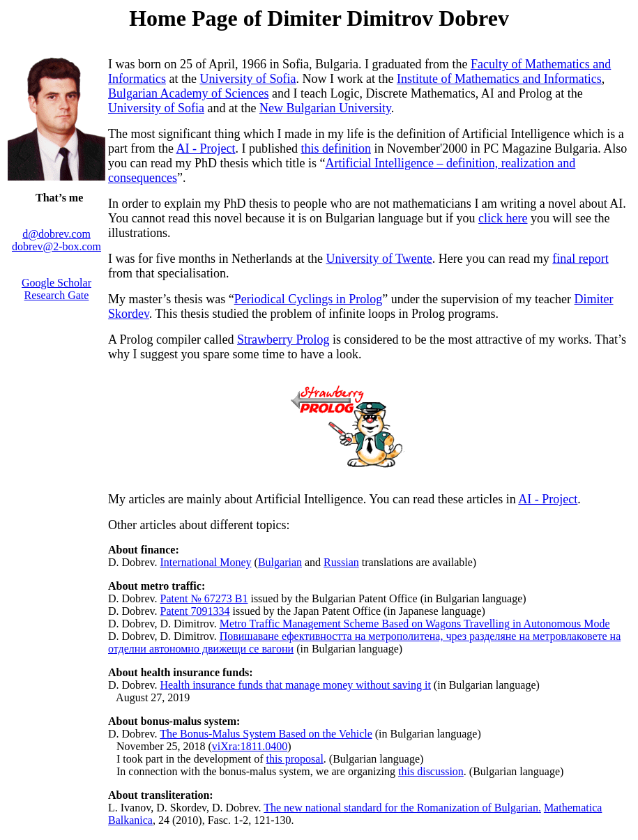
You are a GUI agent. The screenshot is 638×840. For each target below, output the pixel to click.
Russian (341, 562)
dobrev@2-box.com (56, 246)
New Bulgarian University (325, 108)
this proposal (295, 759)
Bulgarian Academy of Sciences (188, 93)
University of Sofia (248, 79)
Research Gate (57, 295)
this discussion (431, 771)
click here (503, 218)
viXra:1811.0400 (250, 746)
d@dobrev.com (56, 234)
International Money (206, 562)
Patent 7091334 (195, 611)
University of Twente (379, 259)
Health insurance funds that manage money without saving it (296, 685)
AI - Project (205, 148)
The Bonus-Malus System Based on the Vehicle (266, 734)
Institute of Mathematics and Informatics (499, 79)
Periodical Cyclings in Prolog (308, 299)
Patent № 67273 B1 (204, 598)
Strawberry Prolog (283, 339)
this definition (336, 148)
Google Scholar (56, 283)
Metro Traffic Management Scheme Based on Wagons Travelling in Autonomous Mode (415, 624)
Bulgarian (280, 562)
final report (580, 259)
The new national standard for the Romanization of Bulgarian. (402, 808)
